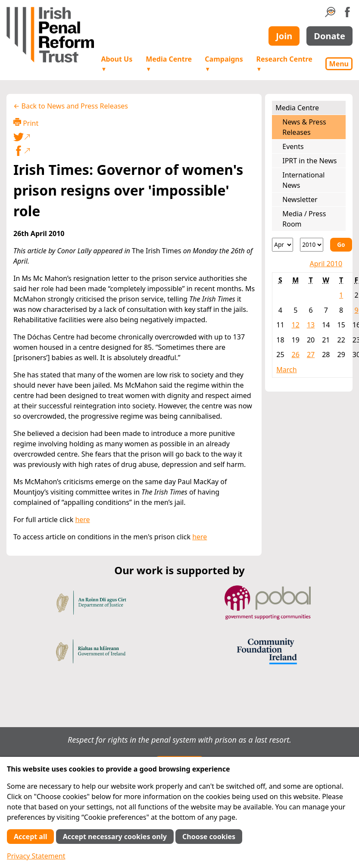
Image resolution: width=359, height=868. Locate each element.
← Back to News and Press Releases (71, 106)
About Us (117, 64)
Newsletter (300, 199)
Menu (339, 64)
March (286, 370)
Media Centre (169, 64)
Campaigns (224, 64)
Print (26, 123)
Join (284, 36)
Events (293, 146)
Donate (329, 36)
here (82, 520)
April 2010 (326, 264)
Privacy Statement (36, 856)
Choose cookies (209, 837)
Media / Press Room (304, 219)
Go (341, 244)
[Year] (312, 245)
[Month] (283, 245)
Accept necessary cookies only (115, 837)
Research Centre (284, 64)
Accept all (30, 837)
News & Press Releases (304, 127)
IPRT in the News (309, 161)
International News (303, 180)
